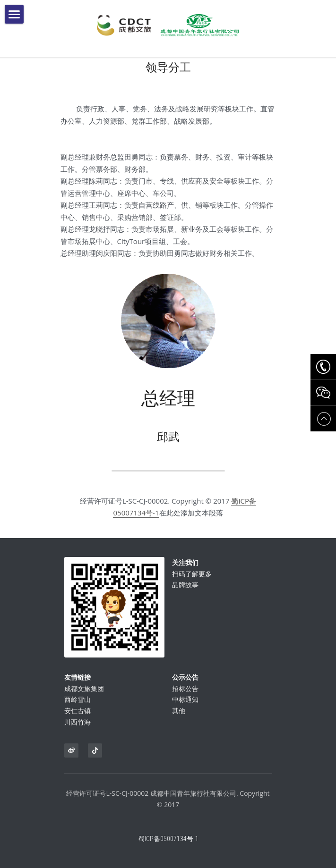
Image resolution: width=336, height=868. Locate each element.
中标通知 (185, 707)
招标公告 (185, 696)
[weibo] (71, 750)
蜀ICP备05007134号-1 (168, 847)
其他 (179, 719)
